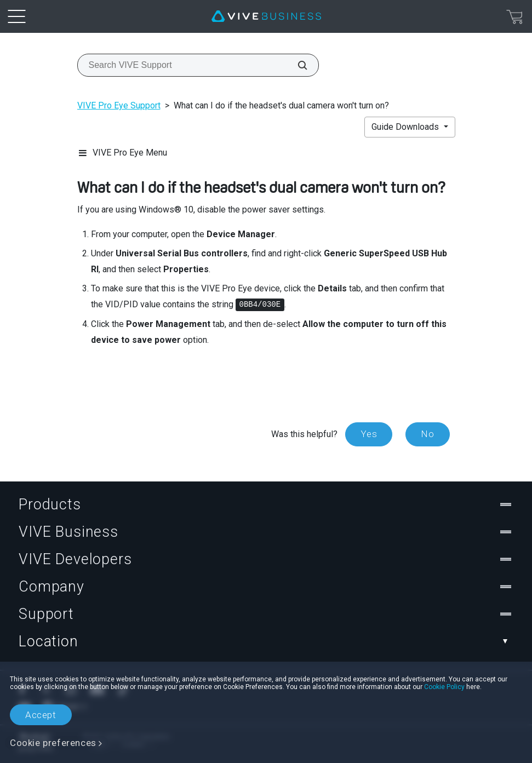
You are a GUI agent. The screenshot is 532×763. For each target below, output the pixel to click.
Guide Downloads (406, 127)
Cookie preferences (53, 743)
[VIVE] (266, 16)
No (427, 434)
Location (266, 641)
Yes (369, 434)
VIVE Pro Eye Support (119, 105)
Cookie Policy (444, 687)
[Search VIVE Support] (296, 65)
